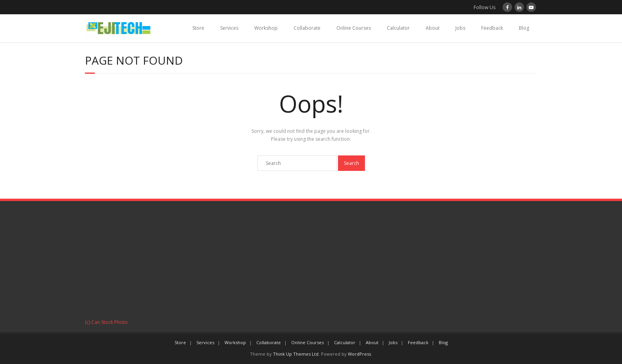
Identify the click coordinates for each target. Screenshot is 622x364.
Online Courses (354, 28)
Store (198, 28)
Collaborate (307, 28)
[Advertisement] (311, 262)
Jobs (460, 28)
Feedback (492, 28)
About (433, 28)
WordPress (359, 354)
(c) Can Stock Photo (106, 322)
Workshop (266, 28)
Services (229, 28)
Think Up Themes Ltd (296, 354)
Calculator (398, 28)
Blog (524, 28)
